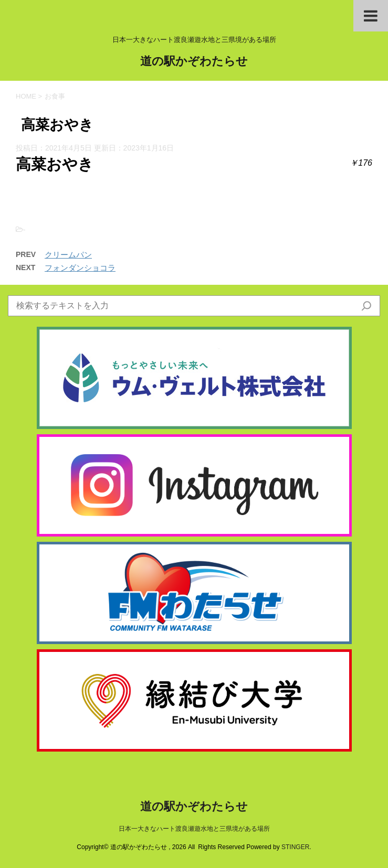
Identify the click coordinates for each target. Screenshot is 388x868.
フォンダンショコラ (80, 268)
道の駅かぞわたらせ (194, 62)
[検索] (366, 306)
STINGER (295, 847)
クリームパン (68, 255)
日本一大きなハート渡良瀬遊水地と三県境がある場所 (194, 829)
